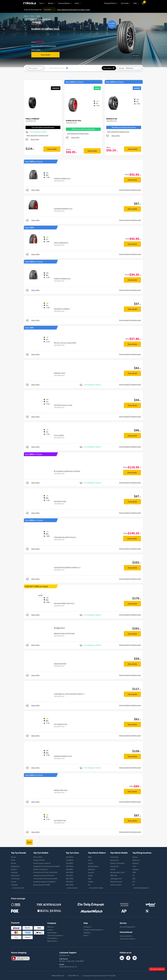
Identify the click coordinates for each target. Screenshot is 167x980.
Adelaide (136, 869)
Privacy (53, 938)
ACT (134, 882)
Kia (89, 885)
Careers (50, 930)
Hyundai (91, 872)
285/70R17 (70, 882)
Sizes (38, 16)
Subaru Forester (116, 885)
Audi (90, 879)
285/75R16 (70, 885)
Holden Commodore (117, 863)
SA (133, 885)
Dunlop (14, 882)
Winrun (14, 857)
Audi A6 (113, 869)
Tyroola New (128, 939)
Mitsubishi (92, 869)
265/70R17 (70, 875)
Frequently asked (94, 930)
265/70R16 (70, 872)
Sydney (135, 857)
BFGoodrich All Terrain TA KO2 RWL (45, 872)
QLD (134, 879)
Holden (91, 882)
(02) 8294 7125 (64, 955)
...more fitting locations (141, 888)
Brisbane (136, 863)
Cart (144, 2)
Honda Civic (114, 860)
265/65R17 (70, 869)
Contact (88, 927)
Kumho (14, 863)
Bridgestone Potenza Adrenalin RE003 (47, 866)
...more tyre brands (18, 888)
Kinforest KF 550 (39, 860)
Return (86, 935)
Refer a (53, 941)
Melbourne (136, 860)
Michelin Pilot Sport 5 (41, 869)
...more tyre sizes (72, 888)
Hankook (14, 872)
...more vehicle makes (96, 888)
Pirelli (13, 860)
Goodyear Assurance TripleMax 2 (45, 882)
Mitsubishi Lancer (116, 882)
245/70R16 (70, 866)
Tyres (32, 16)
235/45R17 (70, 863)
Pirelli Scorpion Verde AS (42, 863)
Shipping (87, 933)
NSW (134, 872)
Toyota (91, 863)
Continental (15, 879)
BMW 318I (114, 875)
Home (26, 16)
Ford (90, 860)
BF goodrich (15, 875)
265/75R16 (70, 879)
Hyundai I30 (114, 866)
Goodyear (15, 885)
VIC (134, 875)
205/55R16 (70, 857)
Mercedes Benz (93, 866)
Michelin (14, 869)
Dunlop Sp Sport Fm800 (42, 885)
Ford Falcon (114, 857)
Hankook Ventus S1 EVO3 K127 (44, 875)
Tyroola (52, 933)
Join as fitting (128, 927)
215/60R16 (70, 860)
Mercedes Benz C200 (117, 872)
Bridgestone (15, 866)
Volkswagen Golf (116, 879)
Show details (45, 55)
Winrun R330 (38, 857)
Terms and (56, 935)
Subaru (91, 875)
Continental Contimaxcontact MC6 (45, 879)
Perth (134, 866)
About (51, 927)
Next (29, 842)
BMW (90, 857)
